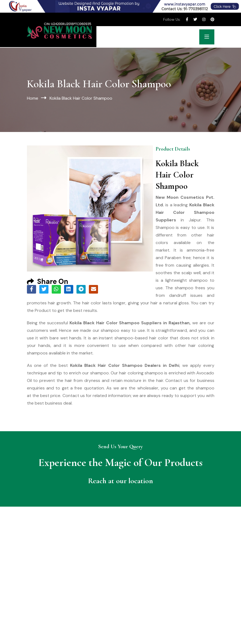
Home (33, 98)
